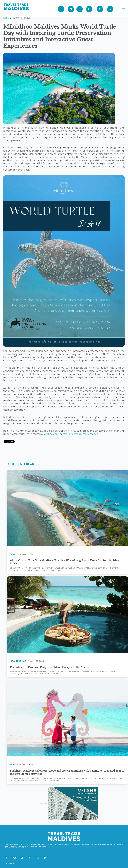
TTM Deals (21, 661)
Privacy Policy (10, 863)
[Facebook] (6, 857)
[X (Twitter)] (37, 857)
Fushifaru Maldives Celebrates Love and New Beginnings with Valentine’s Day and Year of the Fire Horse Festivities (67, 772)
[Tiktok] (80, 9)
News (7, 18)
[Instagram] (29, 857)
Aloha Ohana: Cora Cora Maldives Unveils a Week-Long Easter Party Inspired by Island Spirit (65, 562)
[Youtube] (71, 9)
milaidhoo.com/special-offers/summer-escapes (69, 434)
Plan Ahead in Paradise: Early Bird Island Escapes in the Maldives (51, 667)
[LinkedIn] (45, 857)
